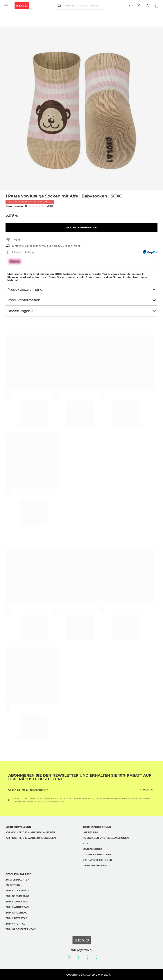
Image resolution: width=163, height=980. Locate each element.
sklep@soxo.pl (82, 950)
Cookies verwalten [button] (97, 854)
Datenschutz (92, 849)
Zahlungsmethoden (97, 860)
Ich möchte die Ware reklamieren (30, 832)
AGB (86, 843)
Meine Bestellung (18, 827)
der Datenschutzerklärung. (52, 802)
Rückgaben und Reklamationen (106, 838)
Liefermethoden (95, 865)
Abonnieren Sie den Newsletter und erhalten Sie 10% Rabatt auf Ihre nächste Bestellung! (80, 777)
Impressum (90, 832)
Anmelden (146, 790)
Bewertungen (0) (16, 206)
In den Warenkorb (81, 227)
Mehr (17, 240)
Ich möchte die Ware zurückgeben (31, 838)
